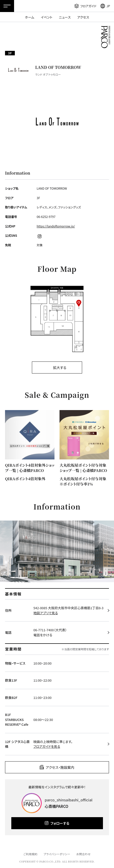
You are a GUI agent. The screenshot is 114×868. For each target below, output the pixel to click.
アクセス (83, 17)
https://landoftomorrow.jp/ (56, 226)
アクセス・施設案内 (60, 767)
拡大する (60, 367)
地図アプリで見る (46, 613)
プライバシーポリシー (57, 854)
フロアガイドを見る (47, 746)
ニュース (65, 17)
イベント (46, 17)
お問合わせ (83, 854)
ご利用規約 (30, 854)
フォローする (60, 823)
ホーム (30, 17)
